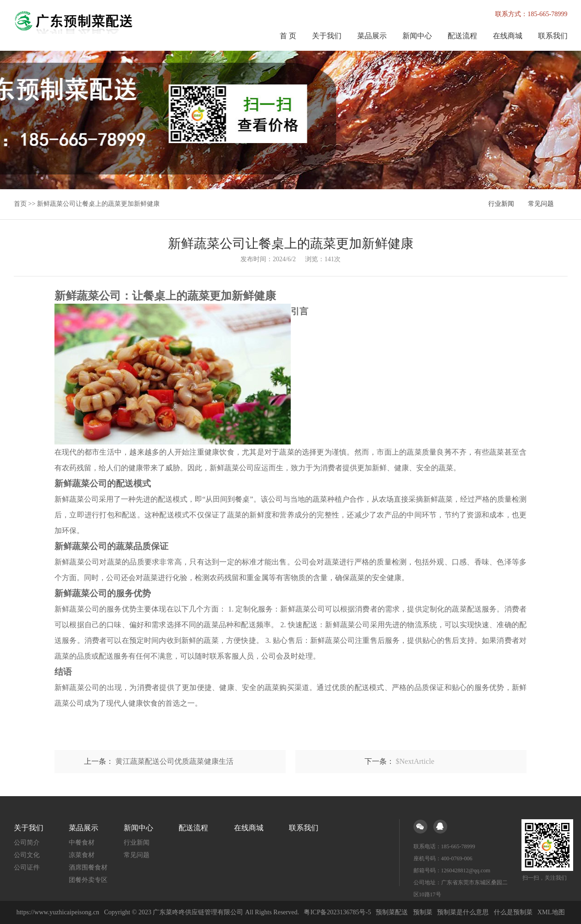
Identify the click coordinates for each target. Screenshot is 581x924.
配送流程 (462, 36)
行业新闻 (501, 204)
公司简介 (27, 843)
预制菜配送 (392, 912)
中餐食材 (82, 843)
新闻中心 (417, 36)
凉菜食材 (82, 855)
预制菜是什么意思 (463, 912)
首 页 (288, 36)
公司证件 (27, 867)
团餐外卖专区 (88, 880)
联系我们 (553, 36)
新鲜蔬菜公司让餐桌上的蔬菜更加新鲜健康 (98, 204)
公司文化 (27, 855)
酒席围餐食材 (88, 867)
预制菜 (423, 912)
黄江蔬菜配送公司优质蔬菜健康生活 (174, 761)
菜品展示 (372, 36)
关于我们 (327, 36)
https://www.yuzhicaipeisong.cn (58, 912)
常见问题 (541, 204)
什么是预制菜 (513, 912)
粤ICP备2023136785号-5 (337, 912)
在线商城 (508, 36)
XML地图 (551, 912)
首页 (20, 204)
